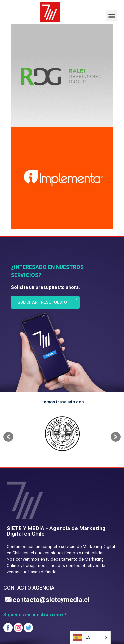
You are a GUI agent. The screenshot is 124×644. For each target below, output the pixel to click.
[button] (112, 15)
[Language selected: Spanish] (90, 638)
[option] (62, 434)
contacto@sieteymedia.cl (51, 600)
